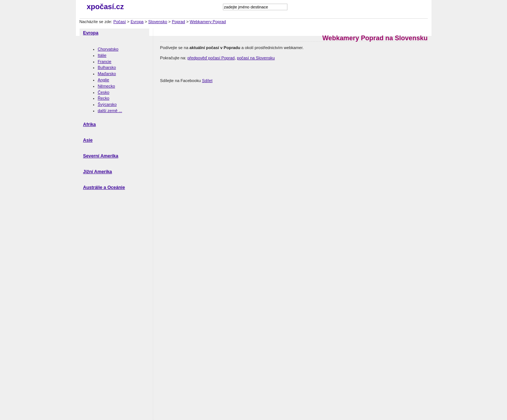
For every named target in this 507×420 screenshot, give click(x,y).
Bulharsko (107, 67)
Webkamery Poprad (208, 22)
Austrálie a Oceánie (104, 187)
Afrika (90, 124)
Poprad (179, 22)
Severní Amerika (101, 156)
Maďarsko (107, 74)
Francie (105, 62)
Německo (106, 86)
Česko (104, 92)
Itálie (102, 55)
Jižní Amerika (98, 172)
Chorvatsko (108, 49)
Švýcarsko (107, 104)
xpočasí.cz (105, 7)
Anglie (104, 80)
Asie (88, 140)
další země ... (110, 111)
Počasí (120, 22)
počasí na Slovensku (256, 58)
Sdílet (207, 81)
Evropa (137, 22)
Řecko (104, 98)
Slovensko (158, 22)
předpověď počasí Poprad (211, 58)
